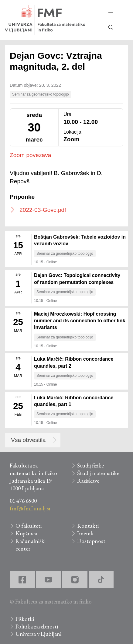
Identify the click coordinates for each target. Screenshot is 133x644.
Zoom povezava (31, 155)
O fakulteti (29, 526)
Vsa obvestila (28, 440)
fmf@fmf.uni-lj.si (30, 508)
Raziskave (88, 481)
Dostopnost (91, 541)
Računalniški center (31, 545)
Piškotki (25, 619)
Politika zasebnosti (37, 626)
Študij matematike (98, 473)
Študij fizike (90, 466)
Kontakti (88, 526)
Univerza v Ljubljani (38, 634)
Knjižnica (26, 533)
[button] (111, 12)
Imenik (85, 533)
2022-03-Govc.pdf (43, 210)
